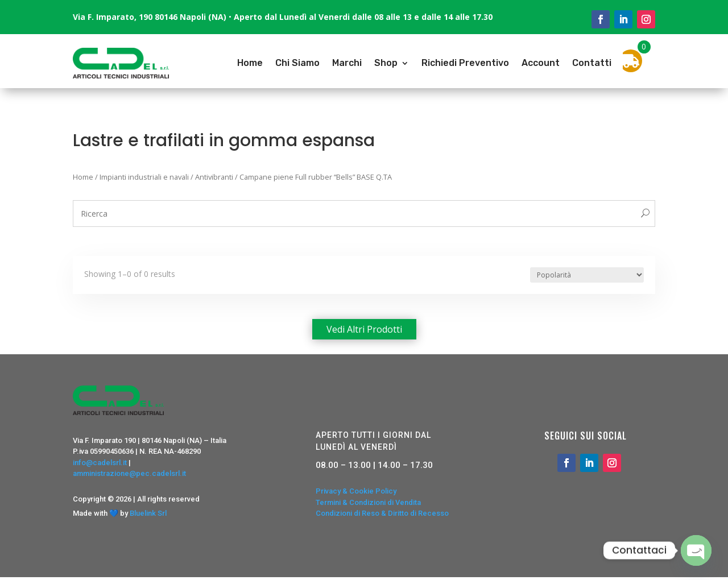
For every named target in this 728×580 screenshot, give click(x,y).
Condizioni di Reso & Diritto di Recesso (382, 513)
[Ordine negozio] (587, 275)
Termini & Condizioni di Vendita (368, 502)
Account (541, 63)
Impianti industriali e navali (144, 177)
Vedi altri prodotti (364, 329)
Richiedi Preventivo (465, 63)
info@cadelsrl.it (100, 463)
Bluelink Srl (148, 513)
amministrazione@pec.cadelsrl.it (129, 473)
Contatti (592, 63)
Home (250, 63)
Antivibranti (214, 177)
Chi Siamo (297, 63)
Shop (386, 63)
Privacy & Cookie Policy (356, 491)
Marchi (347, 63)
